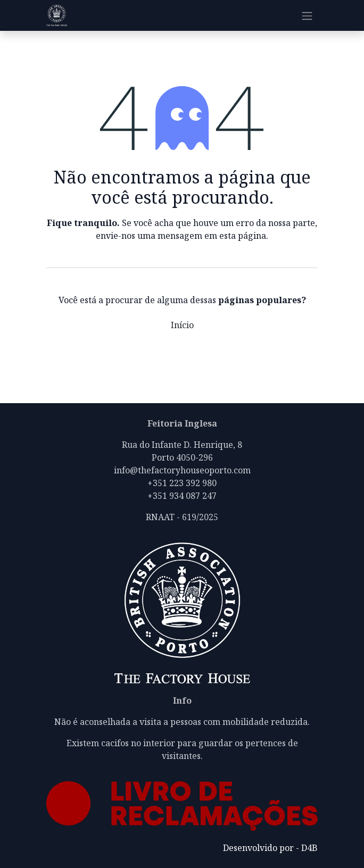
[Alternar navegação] (307, 15)
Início (182, 325)
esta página (243, 236)
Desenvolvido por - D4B (270, 848)
